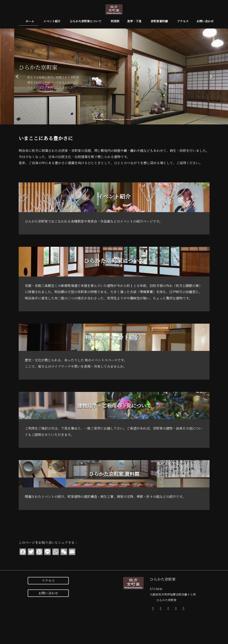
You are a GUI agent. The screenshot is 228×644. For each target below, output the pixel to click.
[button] (17, 76)
